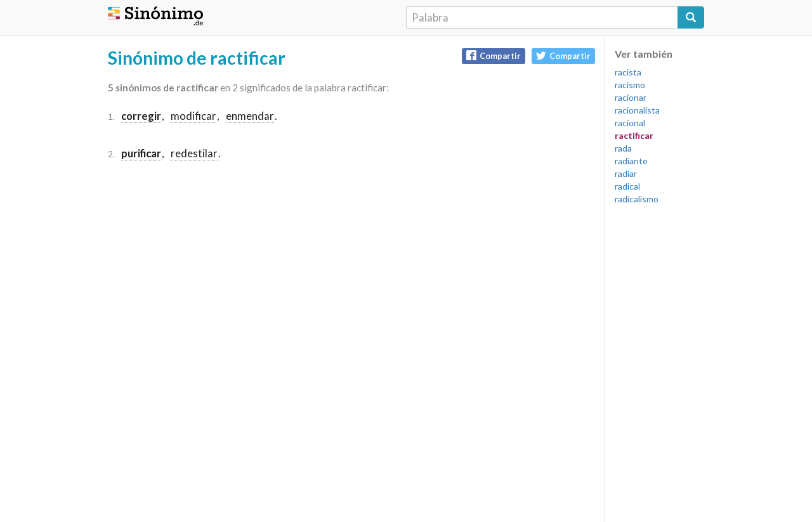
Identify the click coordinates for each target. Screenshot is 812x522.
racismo (630, 85)
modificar (193, 116)
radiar (626, 173)
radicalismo (637, 199)
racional (630, 123)
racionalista (637, 110)
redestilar (194, 153)
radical (627, 186)
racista (628, 72)
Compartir (494, 55)
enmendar (250, 116)
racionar (631, 97)
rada (623, 148)
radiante (631, 161)
